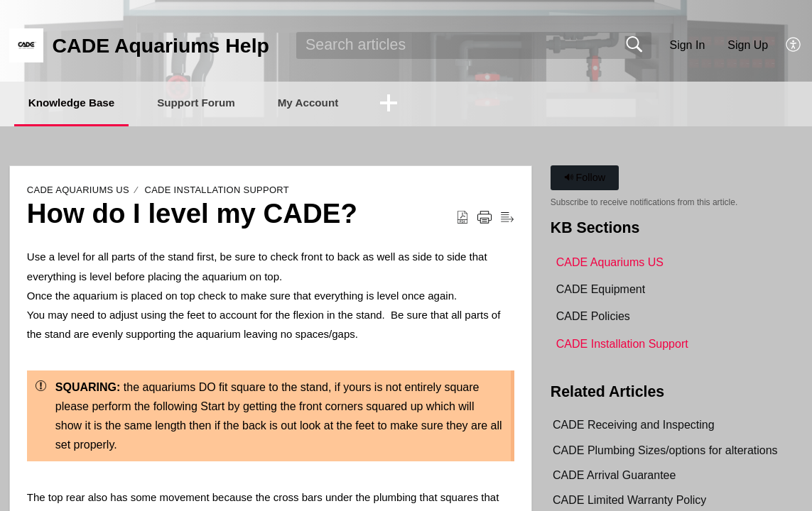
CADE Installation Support (217, 191)
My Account (338, 103)
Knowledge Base (80, 103)
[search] (474, 45)
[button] (794, 45)
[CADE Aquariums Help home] (26, 45)
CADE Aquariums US (78, 191)
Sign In (687, 45)
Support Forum (216, 103)
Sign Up (748, 45)
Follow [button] (585, 179)
